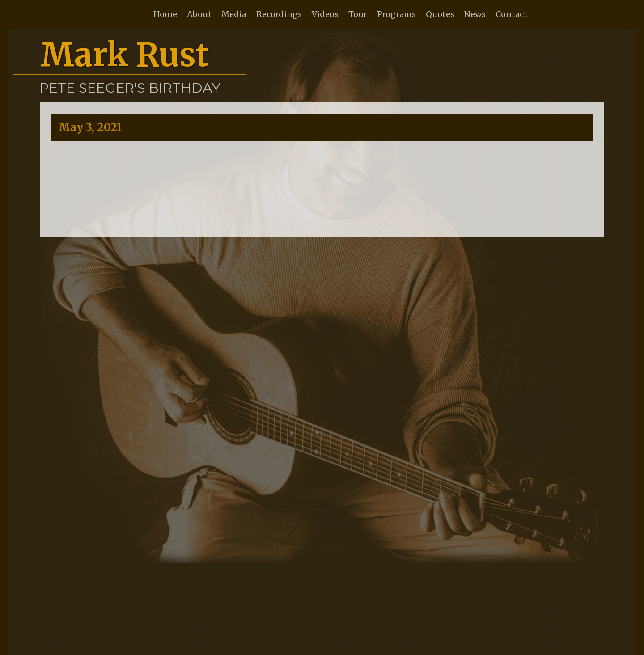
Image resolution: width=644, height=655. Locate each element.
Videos (325, 14)
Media (234, 14)
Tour (358, 14)
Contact (511, 14)
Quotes (440, 14)
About (199, 14)
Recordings (279, 14)
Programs (396, 14)
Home (165, 14)
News (475, 14)
